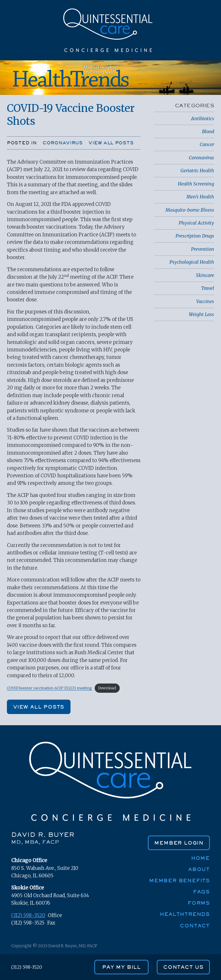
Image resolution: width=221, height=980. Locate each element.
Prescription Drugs (195, 236)
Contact (195, 926)
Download (107, 688)
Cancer (207, 144)
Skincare (205, 275)
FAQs (201, 892)
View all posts (111, 143)
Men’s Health (200, 197)
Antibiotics (203, 118)
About (199, 869)
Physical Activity (196, 223)
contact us (183, 967)
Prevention (203, 249)
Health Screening (196, 184)
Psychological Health (192, 262)
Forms (199, 903)
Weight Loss (201, 314)
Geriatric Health (197, 171)
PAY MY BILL (121, 967)
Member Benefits (179, 880)
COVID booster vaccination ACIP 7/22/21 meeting (49, 688)
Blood (208, 131)
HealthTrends (185, 914)
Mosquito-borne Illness (190, 210)
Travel (208, 288)
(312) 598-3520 (28, 915)
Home (200, 858)
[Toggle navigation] (208, 48)
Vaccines (205, 301)
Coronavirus (63, 143)
